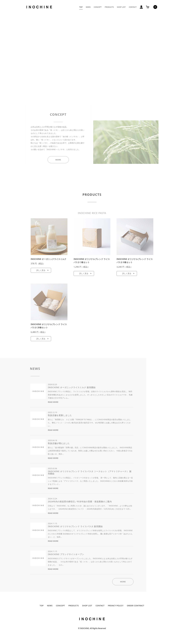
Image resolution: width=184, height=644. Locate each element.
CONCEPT (98, 7)
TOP (81, 7)
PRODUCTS (109, 7)
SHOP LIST (121, 7)
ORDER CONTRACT (136, 606)
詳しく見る (41, 271)
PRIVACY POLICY (116, 606)
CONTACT (133, 7)
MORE (53, 160)
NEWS (88, 7)
